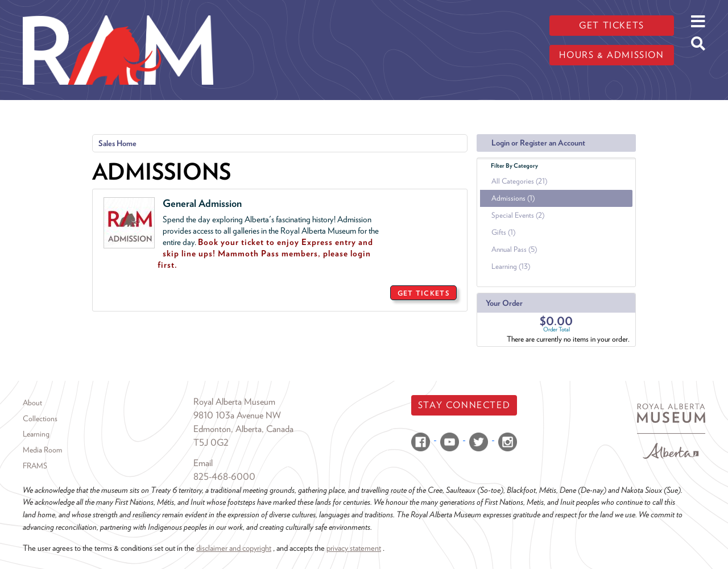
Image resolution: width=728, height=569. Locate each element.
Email (203, 463)
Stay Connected (464, 405)
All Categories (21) (519, 181)
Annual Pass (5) (514, 249)
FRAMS (35, 466)
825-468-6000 (224, 477)
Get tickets (612, 25)
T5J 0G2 (211, 443)
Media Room (42, 450)
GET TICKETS (423, 293)
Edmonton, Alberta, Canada (243, 429)
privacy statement (354, 548)
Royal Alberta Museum (234, 402)
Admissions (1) (513, 198)
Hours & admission (611, 55)
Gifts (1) (503, 232)
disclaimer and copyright (234, 548)
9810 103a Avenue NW (237, 415)
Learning (36, 434)
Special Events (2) (518, 215)
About (32, 402)
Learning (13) (511, 266)
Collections (40, 418)
